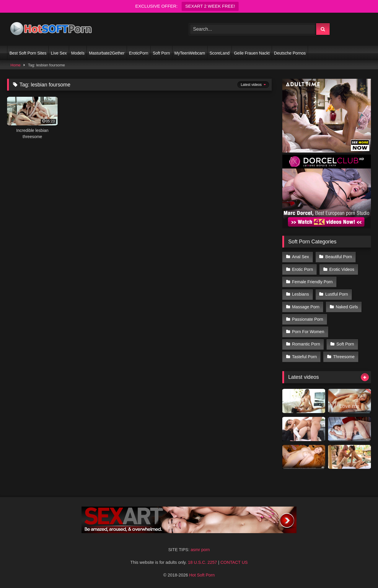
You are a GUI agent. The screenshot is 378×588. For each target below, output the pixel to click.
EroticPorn (139, 53)
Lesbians (301, 294)
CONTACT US (234, 562)
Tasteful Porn (304, 357)
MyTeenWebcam (190, 53)
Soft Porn (161, 53)
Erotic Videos (342, 269)
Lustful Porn (337, 294)
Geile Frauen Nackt (252, 53)
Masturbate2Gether (107, 53)
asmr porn (200, 550)
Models (78, 53)
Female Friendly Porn (312, 282)
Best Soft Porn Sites (28, 53)
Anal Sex (301, 257)
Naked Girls (347, 307)
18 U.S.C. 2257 (202, 562)
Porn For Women (308, 332)
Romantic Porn (306, 344)
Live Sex (59, 53)
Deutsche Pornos (290, 53)
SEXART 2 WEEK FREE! (210, 6)
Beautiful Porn (339, 257)
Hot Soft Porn (202, 575)
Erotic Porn (303, 269)
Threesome (344, 357)
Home (16, 65)
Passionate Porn (308, 319)
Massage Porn (306, 307)
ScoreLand (220, 53)
